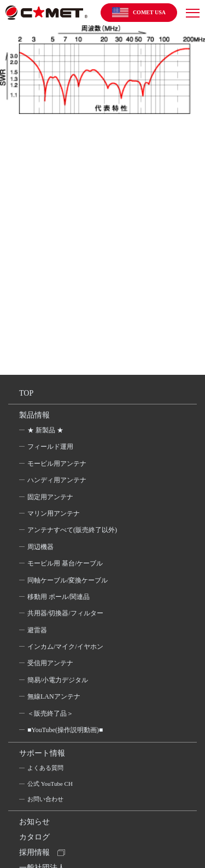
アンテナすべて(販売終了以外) (72, 530)
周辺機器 (40, 547)
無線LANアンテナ (54, 696)
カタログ (34, 837)
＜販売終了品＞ (50, 713)
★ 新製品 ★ (45, 430)
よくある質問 (45, 768)
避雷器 (37, 630)
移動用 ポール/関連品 (58, 597)
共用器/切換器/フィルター (65, 613)
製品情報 (34, 415)
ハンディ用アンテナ (57, 480)
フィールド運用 (50, 447)
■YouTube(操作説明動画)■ (65, 730)
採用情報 (34, 852)
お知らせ (34, 822)
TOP (26, 393)
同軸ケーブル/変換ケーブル (68, 580)
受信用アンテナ (50, 663)
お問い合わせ (45, 799)
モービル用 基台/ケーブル (65, 563)
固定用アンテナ (50, 497)
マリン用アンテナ (54, 513)
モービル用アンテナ (57, 464)
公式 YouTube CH (50, 784)
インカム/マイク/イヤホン (65, 647)
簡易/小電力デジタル (58, 680)
